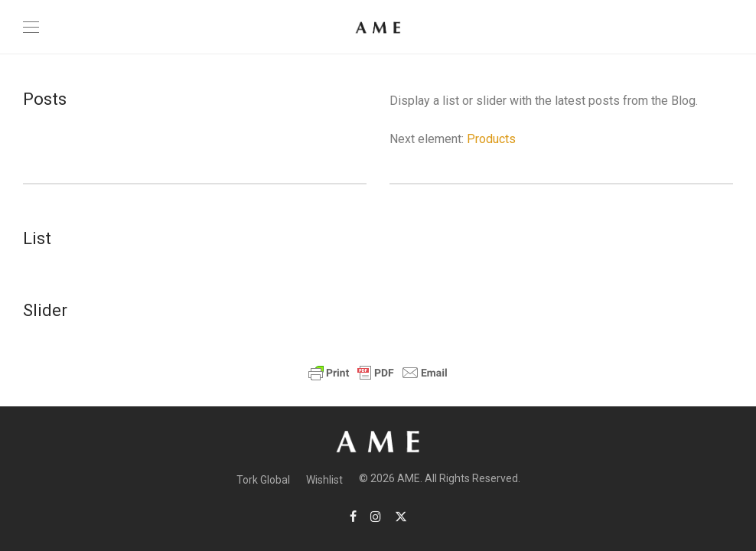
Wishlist (324, 480)
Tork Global (263, 480)
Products (491, 139)
